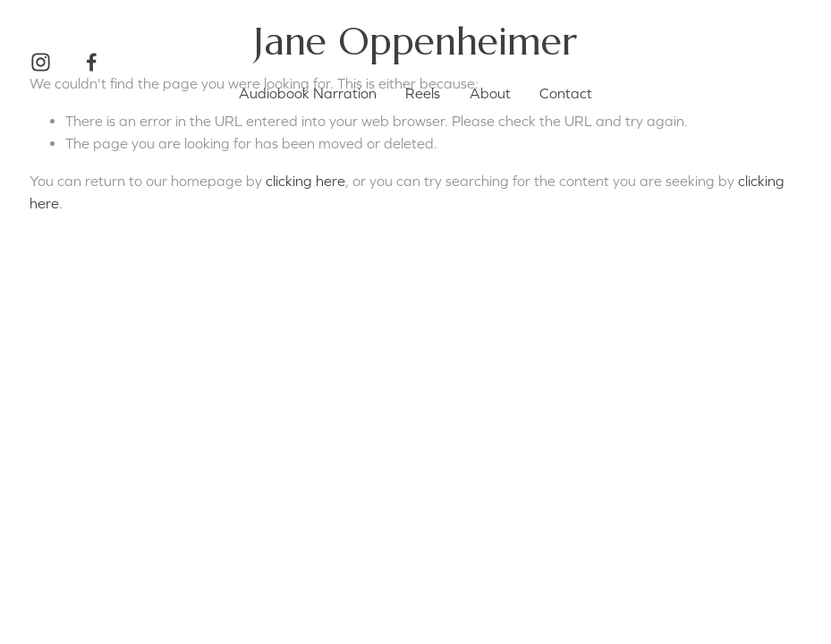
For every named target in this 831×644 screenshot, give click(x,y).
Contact (566, 93)
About (490, 93)
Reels (423, 93)
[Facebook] (92, 62)
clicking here (305, 181)
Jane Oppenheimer (415, 41)
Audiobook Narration (308, 93)
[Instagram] (41, 62)
